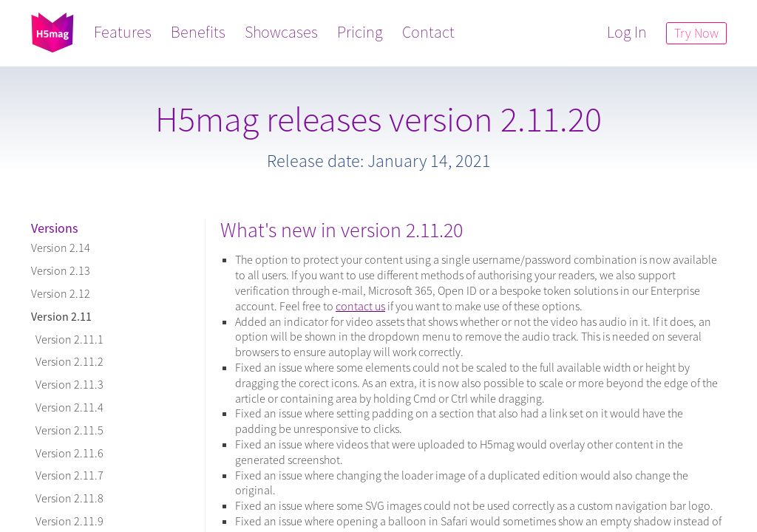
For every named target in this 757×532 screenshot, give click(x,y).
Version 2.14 (61, 248)
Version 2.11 (61, 316)
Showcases (282, 32)
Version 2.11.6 (67, 453)
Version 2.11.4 (67, 407)
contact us (360, 306)
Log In (626, 32)
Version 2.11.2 (67, 361)
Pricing (361, 32)
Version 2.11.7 (67, 475)
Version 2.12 (61, 293)
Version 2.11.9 (67, 521)
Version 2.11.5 (67, 430)
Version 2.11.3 (67, 384)
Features (123, 32)
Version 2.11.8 (67, 498)
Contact (429, 32)
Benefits (199, 32)
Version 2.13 (61, 270)
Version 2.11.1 (67, 339)
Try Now (696, 33)
